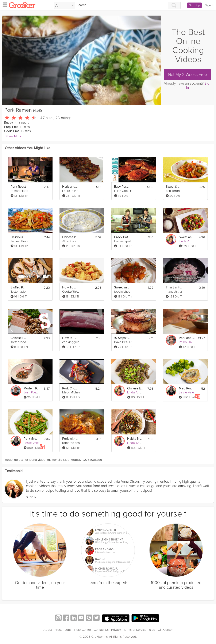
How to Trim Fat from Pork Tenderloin (70, 338)
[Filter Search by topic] (65, 5)
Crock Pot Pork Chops (122, 237)
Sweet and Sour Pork (187, 237)
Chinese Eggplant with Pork (135, 388)
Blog (152, 630)
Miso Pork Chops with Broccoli (187, 388)
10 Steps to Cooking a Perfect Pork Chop (122, 338)
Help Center (83, 630)
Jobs (68, 630)
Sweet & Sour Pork (174, 187)
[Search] (121, 5)
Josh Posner (32, 392)
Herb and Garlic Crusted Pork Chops (70, 187)
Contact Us (101, 630)
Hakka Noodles (135, 439)
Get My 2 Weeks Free (187, 75)
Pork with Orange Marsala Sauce (70, 439)
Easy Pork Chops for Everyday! (122, 187)
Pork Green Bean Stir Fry (32, 439)
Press (58, 630)
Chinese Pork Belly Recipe (19, 338)
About (48, 630)
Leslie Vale (186, 392)
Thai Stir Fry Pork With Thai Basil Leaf (174, 287)
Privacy (116, 630)
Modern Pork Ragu (32, 388)
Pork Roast (18, 187)
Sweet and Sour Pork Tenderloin (122, 287)
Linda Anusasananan (193, 241)
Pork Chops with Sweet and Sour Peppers (70, 388)
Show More (13, 136)
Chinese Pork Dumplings (70, 237)
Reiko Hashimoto (191, 342)
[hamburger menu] (4, 5)
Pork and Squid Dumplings (187, 338)
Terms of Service (135, 630)
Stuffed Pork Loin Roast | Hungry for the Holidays (19, 287)
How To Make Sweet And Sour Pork (70, 287)
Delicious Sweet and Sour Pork (19, 237)
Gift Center (165, 630)
